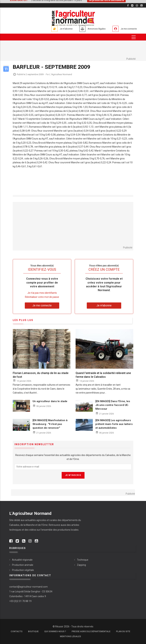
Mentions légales (70, 636)
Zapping (81, 565)
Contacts (17, 631)
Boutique (33, 631)
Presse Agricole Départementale (91, 631)
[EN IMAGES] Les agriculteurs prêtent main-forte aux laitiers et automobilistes (114, 424)
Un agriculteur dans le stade (50, 401)
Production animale (23, 565)
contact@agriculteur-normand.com (28, 587)
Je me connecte (127, 29)
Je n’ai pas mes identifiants (42, 293)
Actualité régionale (22, 560)
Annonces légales (91, 29)
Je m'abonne (57, 29)
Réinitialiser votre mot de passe (42, 297)
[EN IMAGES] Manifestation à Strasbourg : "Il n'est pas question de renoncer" (50, 424)
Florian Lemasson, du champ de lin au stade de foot (41, 375)
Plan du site (123, 631)
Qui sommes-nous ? (55, 631)
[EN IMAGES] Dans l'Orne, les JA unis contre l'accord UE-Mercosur (113, 405)
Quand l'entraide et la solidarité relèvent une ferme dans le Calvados (103, 375)
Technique (83, 560)
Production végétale (23, 570)
